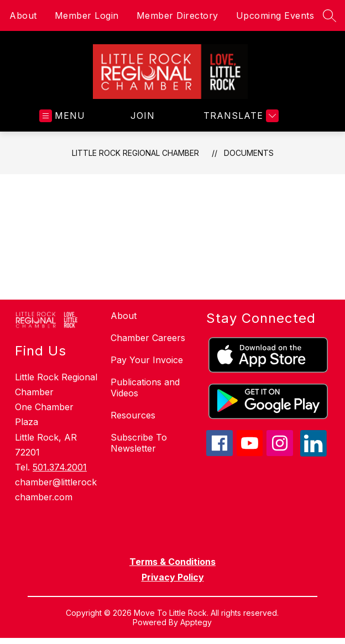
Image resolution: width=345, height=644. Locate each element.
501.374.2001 (60, 467)
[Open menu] (62, 116)
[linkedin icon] (313, 453)
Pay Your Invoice (147, 360)
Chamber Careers (148, 338)
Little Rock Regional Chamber (135, 153)
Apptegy (196, 622)
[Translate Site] (240, 116)
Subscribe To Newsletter (139, 443)
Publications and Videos (145, 388)
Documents (249, 153)
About (23, 15)
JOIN (143, 116)
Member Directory (177, 15)
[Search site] (330, 15)
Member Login (87, 15)
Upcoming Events (275, 15)
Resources (133, 415)
